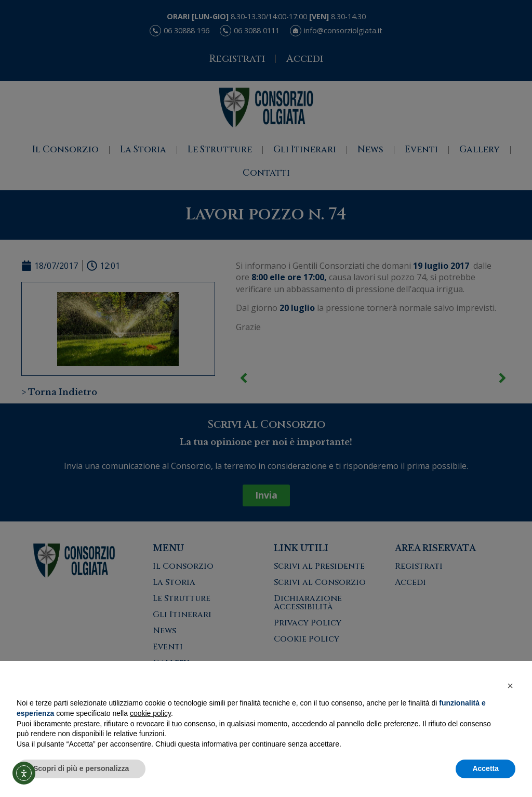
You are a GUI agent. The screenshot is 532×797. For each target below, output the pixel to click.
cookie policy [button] (150, 713)
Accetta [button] (486, 768)
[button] (510, 686)
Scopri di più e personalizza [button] (81, 768)
